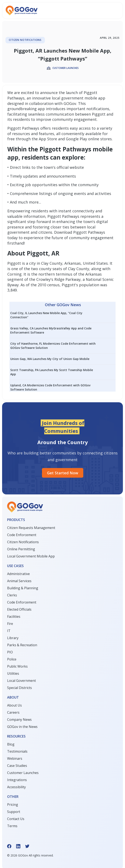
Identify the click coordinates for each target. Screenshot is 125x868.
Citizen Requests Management (31, 528)
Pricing (13, 805)
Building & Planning (23, 588)
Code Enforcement (22, 535)
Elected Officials (19, 609)
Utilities (13, 673)
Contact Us (16, 819)
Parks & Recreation (22, 645)
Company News (19, 720)
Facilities (14, 616)
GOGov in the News (22, 727)
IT (9, 631)
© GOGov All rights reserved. (30, 855)
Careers (13, 712)
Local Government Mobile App (31, 556)
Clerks (12, 595)
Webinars (15, 758)
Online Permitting (21, 549)
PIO (10, 652)
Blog (11, 744)
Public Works (17, 666)
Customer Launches (23, 773)
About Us (14, 705)
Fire (10, 624)
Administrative (18, 574)
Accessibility (16, 787)
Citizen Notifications (23, 542)
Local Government (21, 681)
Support (14, 812)
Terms (12, 826)
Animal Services (19, 581)
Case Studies (17, 766)
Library (13, 638)
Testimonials (17, 751)
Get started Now (63, 473)
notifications (98, 109)
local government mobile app (79, 98)
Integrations (17, 780)
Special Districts (20, 688)
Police (12, 659)
